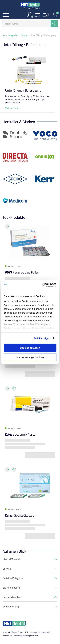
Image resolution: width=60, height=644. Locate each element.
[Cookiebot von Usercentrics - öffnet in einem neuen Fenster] (43, 285)
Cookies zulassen (30, 348)
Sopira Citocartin (21, 515)
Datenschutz (47, 632)
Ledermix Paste (20, 434)
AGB (27, 632)
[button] (38, 15)
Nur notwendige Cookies (30, 357)
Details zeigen (42, 338)
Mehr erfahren (12, 108)
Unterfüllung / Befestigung (23, 90)
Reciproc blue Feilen (22, 272)
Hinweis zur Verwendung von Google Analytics (21, 635)
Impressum (35, 632)
